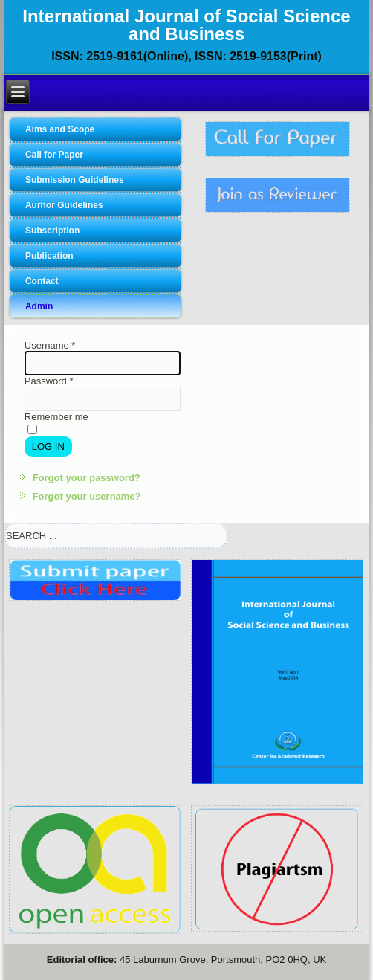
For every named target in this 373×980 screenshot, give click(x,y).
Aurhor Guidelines (64, 205)
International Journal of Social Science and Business (186, 25)
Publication (49, 256)
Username (50, 345)
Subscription (52, 231)
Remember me (56, 417)
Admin (39, 306)
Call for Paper (54, 155)
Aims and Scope (60, 129)
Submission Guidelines (75, 180)
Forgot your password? (87, 478)
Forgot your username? (87, 496)
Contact (42, 281)
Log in (48, 447)
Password (49, 381)
